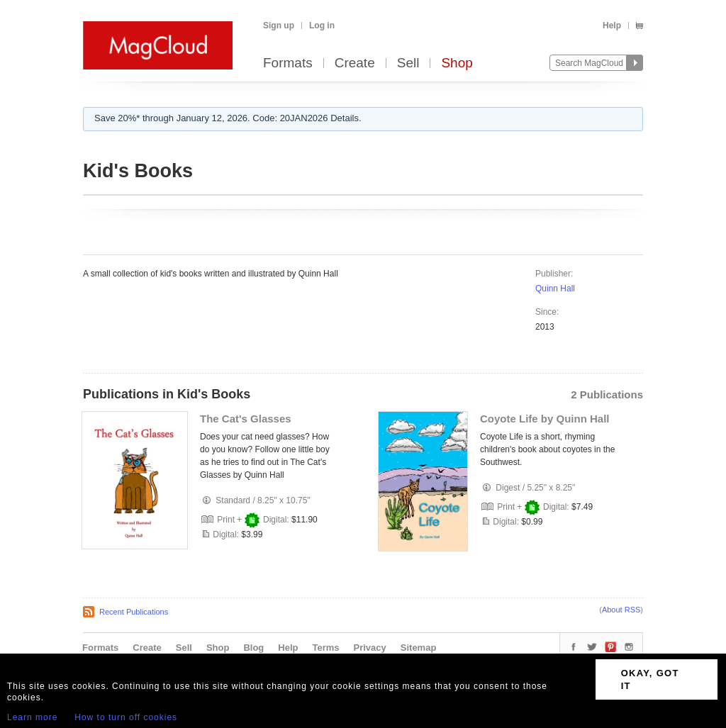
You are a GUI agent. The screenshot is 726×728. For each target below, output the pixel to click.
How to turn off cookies (126, 717)
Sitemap (419, 648)
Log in (322, 26)
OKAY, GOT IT (650, 679)
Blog (253, 648)
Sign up (279, 26)
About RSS (621, 610)
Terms (325, 648)
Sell (408, 63)
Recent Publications (134, 612)
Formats (288, 63)
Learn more (32, 717)
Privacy (370, 648)
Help (612, 26)
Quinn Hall (555, 289)
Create (355, 63)
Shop (457, 63)
